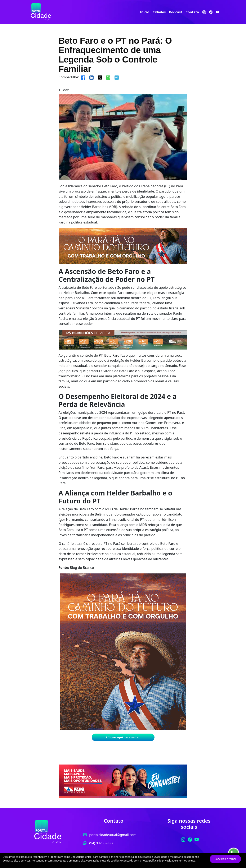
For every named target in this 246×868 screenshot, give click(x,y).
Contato (192, 12)
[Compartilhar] (83, 77)
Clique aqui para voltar (123, 737)
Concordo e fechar (225, 859)
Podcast (176, 12)
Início (145, 12)
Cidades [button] (159, 12)
